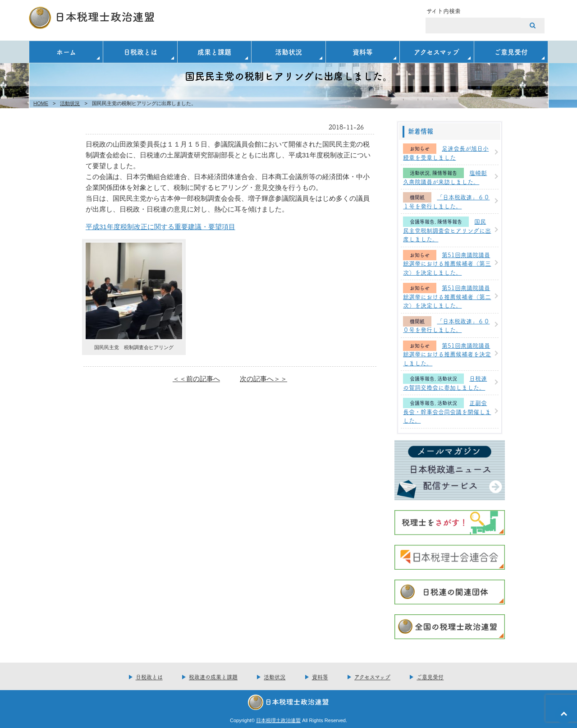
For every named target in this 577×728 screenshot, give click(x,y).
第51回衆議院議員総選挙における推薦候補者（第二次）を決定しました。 (447, 296)
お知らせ (420, 149)
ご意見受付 (511, 52)
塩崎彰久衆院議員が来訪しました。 (445, 177)
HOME (41, 103)
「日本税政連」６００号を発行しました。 (446, 325)
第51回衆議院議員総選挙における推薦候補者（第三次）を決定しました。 (447, 263)
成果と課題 (214, 52)
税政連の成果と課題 (213, 677)
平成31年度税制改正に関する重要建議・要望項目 (160, 227)
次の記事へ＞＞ (263, 379)
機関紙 (417, 197)
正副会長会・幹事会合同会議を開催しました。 (447, 411)
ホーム (66, 52)
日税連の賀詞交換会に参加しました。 (445, 382)
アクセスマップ (437, 52)
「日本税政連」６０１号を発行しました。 (446, 201)
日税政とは (140, 52)
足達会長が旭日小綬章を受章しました (446, 152)
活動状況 (288, 52)
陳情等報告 (445, 173)
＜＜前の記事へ (196, 379)
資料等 (363, 52)
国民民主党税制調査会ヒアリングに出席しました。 (447, 230)
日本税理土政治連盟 (278, 720)
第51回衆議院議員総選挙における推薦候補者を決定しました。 (447, 354)
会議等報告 (422, 222)
